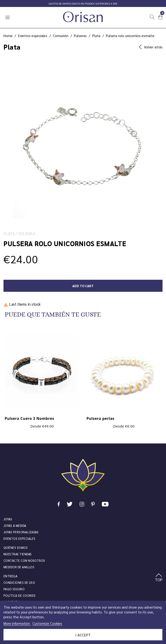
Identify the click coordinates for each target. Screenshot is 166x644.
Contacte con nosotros (24, 561)
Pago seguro (14, 589)
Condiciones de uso (19, 583)
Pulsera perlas (100, 418)
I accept (83, 635)
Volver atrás (151, 47)
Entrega (10, 576)
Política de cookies (20, 595)
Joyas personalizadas (21, 532)
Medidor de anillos (19, 567)
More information (17, 623)
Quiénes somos (16, 548)
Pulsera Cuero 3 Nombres (29, 418)
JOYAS (8, 519)
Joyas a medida (15, 526)
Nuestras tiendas (18, 554)
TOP (159, 578)
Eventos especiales (19, 539)
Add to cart (83, 286)
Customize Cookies (47, 623)
